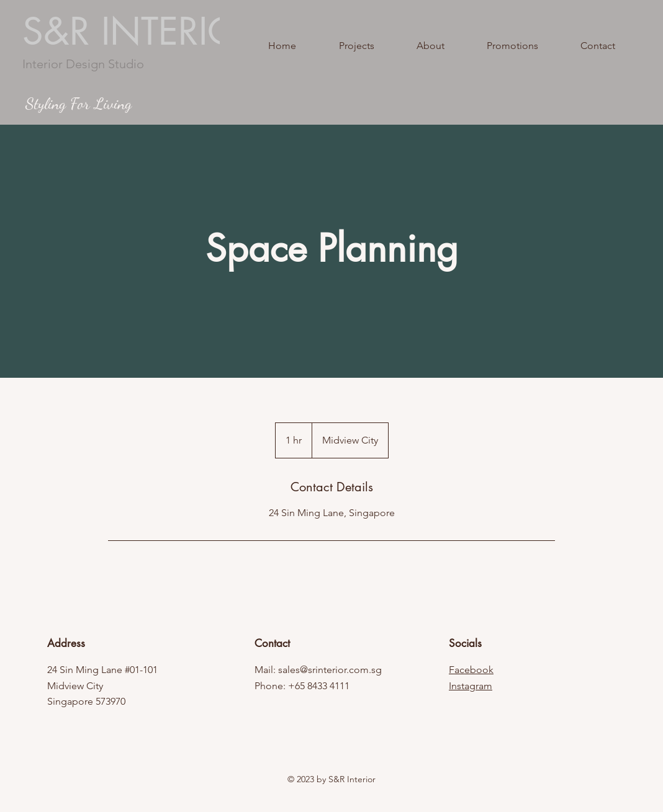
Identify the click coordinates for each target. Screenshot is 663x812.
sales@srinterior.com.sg (330, 670)
